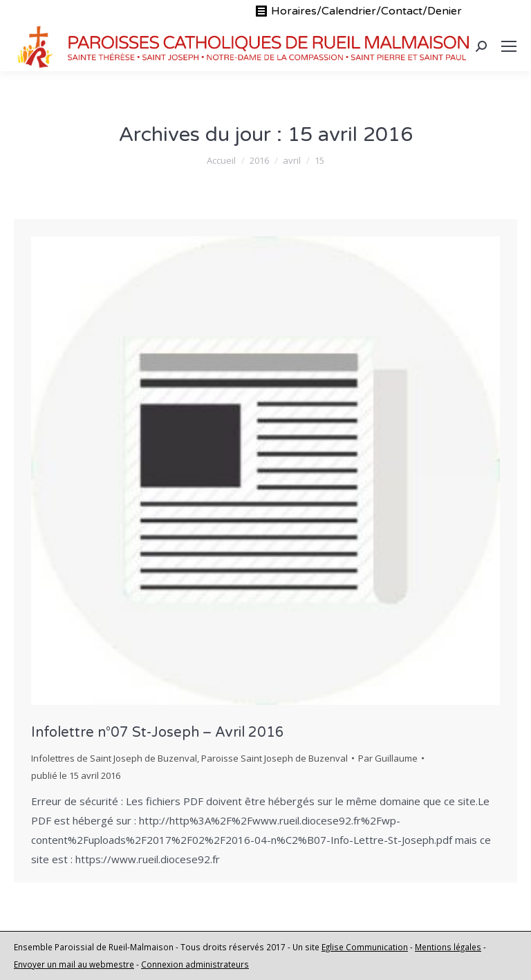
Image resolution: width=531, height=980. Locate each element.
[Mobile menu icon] (509, 46)
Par (388, 758)
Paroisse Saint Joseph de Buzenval (274, 758)
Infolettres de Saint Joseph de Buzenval (114, 758)
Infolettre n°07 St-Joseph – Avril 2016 (158, 733)
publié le (76, 775)
